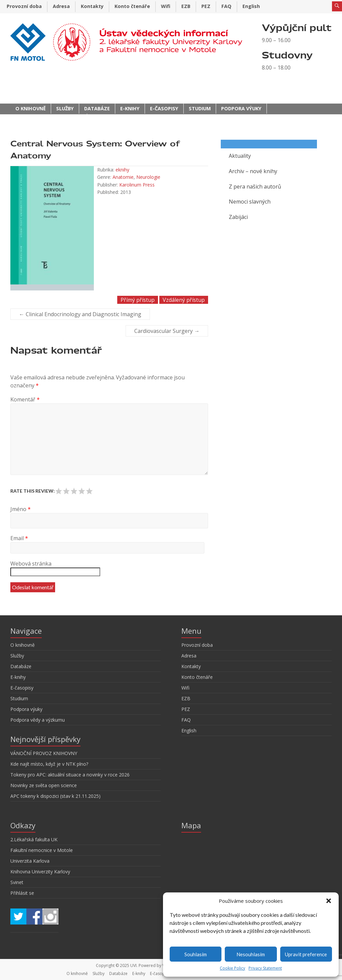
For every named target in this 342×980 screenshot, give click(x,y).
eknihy (122, 170)
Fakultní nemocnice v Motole (42, 850)
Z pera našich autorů (255, 187)
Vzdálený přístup (184, 300)
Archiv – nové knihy (253, 171)
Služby (65, 108)
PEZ (206, 6)
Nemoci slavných (250, 202)
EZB (186, 6)
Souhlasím (196, 954)
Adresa (61, 6)
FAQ (226, 6)
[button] (329, 901)
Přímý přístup (138, 300)
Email (19, 538)
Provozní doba (24, 6)
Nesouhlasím (251, 954)
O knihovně (31, 108)
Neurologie (148, 177)
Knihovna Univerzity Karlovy (40, 872)
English (251, 6)
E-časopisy (164, 108)
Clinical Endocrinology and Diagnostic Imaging (80, 314)
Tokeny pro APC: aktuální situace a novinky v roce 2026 (70, 775)
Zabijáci (238, 217)
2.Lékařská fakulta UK (34, 839)
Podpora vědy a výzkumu (49, 118)
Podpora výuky (241, 108)
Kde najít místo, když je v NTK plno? (49, 764)
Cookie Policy (232, 968)
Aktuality (240, 156)
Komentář (25, 399)
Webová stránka (31, 564)
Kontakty (92, 6)
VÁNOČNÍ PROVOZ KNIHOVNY (44, 753)
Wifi (166, 6)
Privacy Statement (265, 968)
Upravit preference (306, 954)
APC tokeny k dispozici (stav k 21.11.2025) (55, 796)
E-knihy (130, 108)
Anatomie (123, 177)
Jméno (21, 509)
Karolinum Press (137, 185)
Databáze (97, 108)
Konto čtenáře (132, 6)
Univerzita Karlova (30, 861)
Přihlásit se (22, 893)
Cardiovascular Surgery (167, 331)
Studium (200, 108)
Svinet (17, 882)
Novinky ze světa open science (44, 785)
